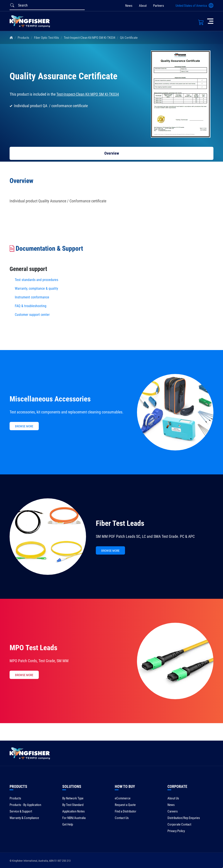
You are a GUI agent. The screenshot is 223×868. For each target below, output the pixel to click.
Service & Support (21, 811)
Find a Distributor (126, 811)
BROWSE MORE (24, 426)
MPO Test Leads (33, 648)
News (129, 6)
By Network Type (73, 798)
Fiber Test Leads (120, 523)
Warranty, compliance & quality (36, 288)
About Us (173, 798)
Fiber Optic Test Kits (46, 38)
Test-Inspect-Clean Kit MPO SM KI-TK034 (90, 38)
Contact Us (122, 818)
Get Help (68, 824)
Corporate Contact (179, 824)
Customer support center (32, 315)
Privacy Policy (176, 831)
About (143, 6)
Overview (112, 153)
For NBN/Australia (74, 818)
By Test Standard (73, 805)
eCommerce (123, 798)
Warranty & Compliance (24, 818)
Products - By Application (25, 805)
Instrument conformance (32, 297)
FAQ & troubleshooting (31, 306)
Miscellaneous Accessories (50, 399)
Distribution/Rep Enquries (184, 818)
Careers (173, 811)
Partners (159, 6)
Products (23, 38)
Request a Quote (125, 805)
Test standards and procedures (36, 280)
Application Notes (73, 811)
